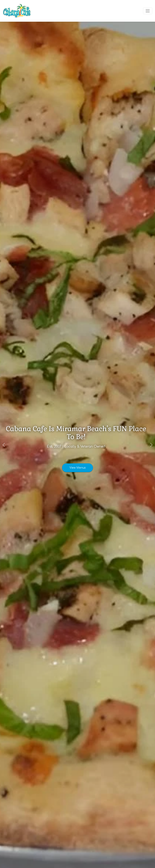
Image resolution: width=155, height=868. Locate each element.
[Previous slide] (4, 445)
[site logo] (17, 11)
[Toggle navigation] (148, 11)
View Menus (78, 464)
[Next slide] (151, 445)
